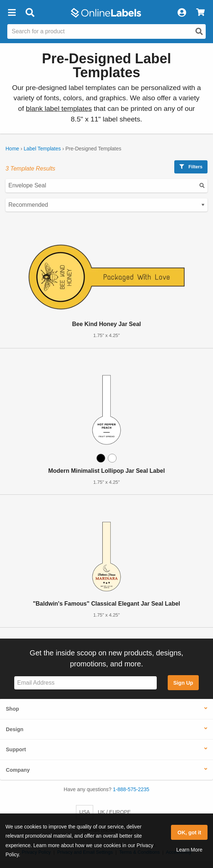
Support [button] (16, 749)
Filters (191, 167)
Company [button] (18, 770)
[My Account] (182, 13)
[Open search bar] (30, 13)
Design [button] (15, 729)
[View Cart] (200, 13)
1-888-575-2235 (131, 789)
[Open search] (199, 31)
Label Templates (42, 149)
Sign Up (183, 683)
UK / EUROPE (114, 812)
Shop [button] (12, 709)
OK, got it (189, 833)
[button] (12, 13)
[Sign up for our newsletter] (85, 683)
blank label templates (59, 108)
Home (12, 149)
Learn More (189, 850)
